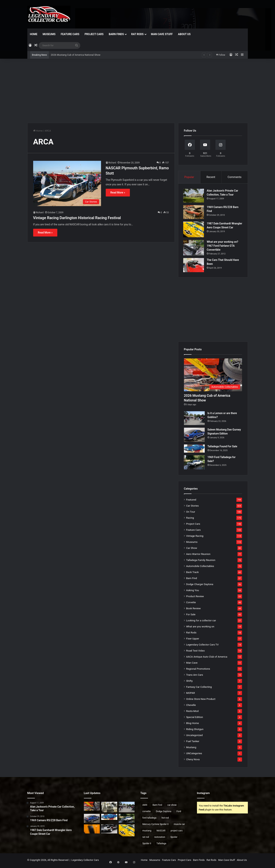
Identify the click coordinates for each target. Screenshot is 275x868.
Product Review (195, 597)
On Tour (191, 513)
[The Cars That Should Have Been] (194, 266)
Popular (189, 177)
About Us (184, 34)
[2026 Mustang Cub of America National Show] (213, 376)
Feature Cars (70, 34)
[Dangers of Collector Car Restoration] (109, 808)
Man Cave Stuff (162, 34)
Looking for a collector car (201, 622)
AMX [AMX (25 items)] (145, 806)
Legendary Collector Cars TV (203, 646)
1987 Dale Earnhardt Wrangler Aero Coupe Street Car (224, 228)
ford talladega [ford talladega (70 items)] (149, 819)
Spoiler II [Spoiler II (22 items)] (147, 845)
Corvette (191, 603)
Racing (190, 519)
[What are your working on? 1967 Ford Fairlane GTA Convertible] (194, 248)
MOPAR (191, 694)
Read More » (118, 193)
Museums (49, 34)
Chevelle (191, 706)
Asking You (193, 591)
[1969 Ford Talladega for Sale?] (194, 463)
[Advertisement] (138, 91)
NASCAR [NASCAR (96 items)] (161, 832)
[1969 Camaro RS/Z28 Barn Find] (194, 213)
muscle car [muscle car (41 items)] (179, 825)
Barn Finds (116, 34)
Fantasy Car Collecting (199, 688)
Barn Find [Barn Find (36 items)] (157, 806)
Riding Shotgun (195, 730)
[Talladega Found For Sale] (194, 450)
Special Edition (195, 718)
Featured (191, 501)
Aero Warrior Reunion (198, 555)
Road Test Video (196, 652)
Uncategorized (195, 736)
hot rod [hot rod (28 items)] (165, 819)
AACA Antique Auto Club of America (207, 658)
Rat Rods (137, 34)
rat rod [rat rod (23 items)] (146, 838)
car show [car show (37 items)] (172, 806)
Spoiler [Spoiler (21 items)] (174, 838)
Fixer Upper (193, 640)
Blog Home (193, 724)
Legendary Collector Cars (85, 861)
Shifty (190, 682)
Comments (235, 177)
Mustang (191, 748)
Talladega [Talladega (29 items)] (161, 845)
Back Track (193, 573)
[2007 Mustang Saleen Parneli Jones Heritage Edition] (92, 830)
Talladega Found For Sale (222, 448)
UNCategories (194, 754)
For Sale (191, 615)
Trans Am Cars (195, 676)
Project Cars (94, 34)
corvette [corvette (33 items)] (147, 813)
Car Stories (193, 507)
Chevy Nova (193, 760)
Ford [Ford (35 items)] (179, 813)
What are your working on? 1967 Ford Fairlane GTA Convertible (223, 246)
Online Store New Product (201, 700)
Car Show (192, 549)
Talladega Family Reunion (201, 561)
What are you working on (200, 628)
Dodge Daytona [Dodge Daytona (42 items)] (164, 813)
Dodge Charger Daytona (200, 585)
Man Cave (192, 664)
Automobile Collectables (200, 567)
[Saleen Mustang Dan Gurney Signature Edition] (194, 436)
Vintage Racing (195, 537)
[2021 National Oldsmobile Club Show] (109, 830)
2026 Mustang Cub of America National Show (75, 55)
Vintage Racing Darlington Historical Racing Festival (77, 218)
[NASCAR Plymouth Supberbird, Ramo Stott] (67, 183)
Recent (211, 177)
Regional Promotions (198, 670)
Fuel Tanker (193, 742)
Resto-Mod (192, 712)
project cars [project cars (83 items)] (177, 832)
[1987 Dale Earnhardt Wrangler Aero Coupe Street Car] (194, 230)
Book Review (193, 609)
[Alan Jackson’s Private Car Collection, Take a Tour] (194, 196)
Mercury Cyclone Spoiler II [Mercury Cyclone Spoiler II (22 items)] (156, 825)
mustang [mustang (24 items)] (147, 832)
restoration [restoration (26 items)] (160, 838)
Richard (112, 163)
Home (34, 34)
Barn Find (192, 579)
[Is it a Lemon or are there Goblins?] (194, 419)
